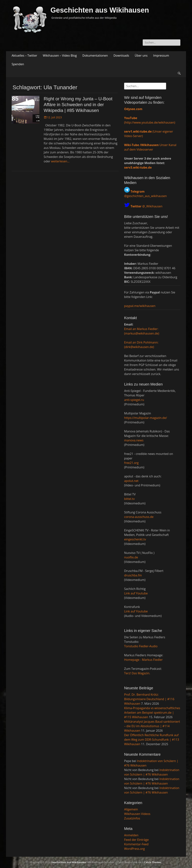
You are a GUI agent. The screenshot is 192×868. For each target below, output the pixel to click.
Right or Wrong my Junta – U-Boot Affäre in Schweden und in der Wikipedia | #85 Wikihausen (78, 105)
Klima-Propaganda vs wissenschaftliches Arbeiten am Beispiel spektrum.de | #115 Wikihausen (152, 713)
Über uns (141, 56)
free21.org (131, 463)
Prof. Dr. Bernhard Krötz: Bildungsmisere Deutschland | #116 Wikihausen (149, 699)
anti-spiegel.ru (134, 400)
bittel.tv (129, 499)
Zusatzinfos (132, 818)
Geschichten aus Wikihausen (100, 10)
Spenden (18, 64)
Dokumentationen (95, 56)
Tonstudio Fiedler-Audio (141, 646)
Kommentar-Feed (136, 844)
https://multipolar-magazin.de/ (145, 418)
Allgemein (131, 809)
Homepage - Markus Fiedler (143, 660)
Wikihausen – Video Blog (60, 56)
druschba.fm (133, 575)
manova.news (134, 440)
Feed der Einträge (136, 840)
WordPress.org (134, 849)
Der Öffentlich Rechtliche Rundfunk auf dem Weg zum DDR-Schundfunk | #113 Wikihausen (152, 740)
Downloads (121, 56)
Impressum (161, 56)
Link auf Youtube (136, 593)
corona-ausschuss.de (139, 517)
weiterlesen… (60, 161)
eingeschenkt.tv (135, 539)
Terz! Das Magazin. (137, 673)
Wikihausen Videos (137, 814)
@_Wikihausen (146, 206)
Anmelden (131, 835)
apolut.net (131, 481)
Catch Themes (153, 862)
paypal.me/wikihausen (140, 306)
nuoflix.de (131, 557)
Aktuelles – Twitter (24, 56)
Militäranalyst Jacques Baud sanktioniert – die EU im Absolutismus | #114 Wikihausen (152, 726)
